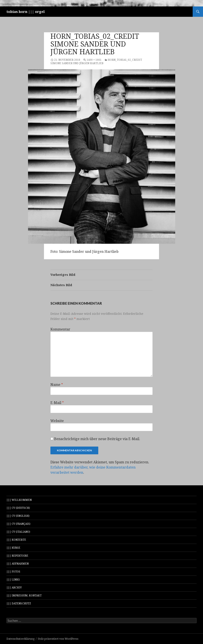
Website (57, 421)
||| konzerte (16, 540)
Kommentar (60, 329)
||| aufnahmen (18, 564)
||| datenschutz (19, 603)
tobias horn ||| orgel (26, 12)
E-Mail (57, 403)
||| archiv (14, 587)
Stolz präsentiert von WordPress (58, 639)
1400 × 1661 (94, 60)
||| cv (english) (18, 516)
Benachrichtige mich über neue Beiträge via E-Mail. (97, 439)
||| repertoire (17, 556)
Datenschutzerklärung (20, 639)
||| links (13, 580)
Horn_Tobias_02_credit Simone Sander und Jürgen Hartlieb (96, 61)
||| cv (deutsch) (18, 508)
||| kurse (13, 548)
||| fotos (13, 572)
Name (57, 385)
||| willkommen (19, 500)
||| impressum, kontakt (24, 595)
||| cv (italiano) (18, 532)
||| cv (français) (18, 524)
